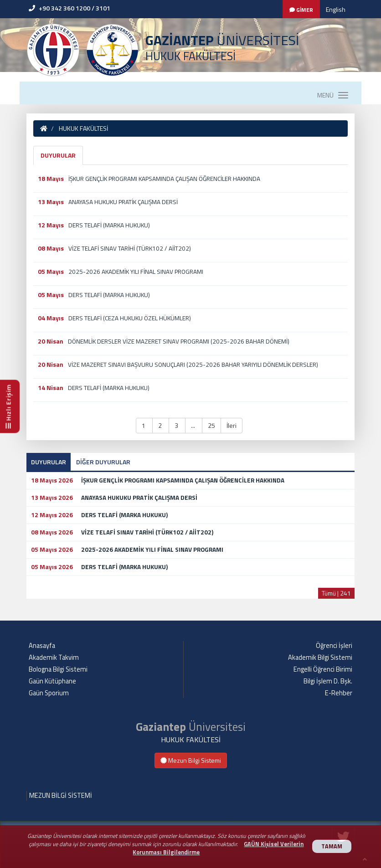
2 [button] (161, 425)
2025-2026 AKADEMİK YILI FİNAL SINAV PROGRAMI (136, 272)
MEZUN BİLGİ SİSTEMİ (61, 796)
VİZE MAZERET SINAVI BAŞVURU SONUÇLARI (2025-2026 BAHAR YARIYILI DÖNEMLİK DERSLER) (193, 365)
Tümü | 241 (336, 593)
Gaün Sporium (49, 693)
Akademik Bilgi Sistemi (320, 657)
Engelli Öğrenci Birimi (323, 669)
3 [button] (177, 425)
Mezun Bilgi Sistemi (191, 760)
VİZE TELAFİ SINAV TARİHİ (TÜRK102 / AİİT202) (130, 248)
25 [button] (211, 425)
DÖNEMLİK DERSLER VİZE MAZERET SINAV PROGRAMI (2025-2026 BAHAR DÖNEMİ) (179, 341)
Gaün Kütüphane (52, 681)
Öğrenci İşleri (334, 646)
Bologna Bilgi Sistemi (58, 669)
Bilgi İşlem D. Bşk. (328, 681)
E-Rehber (339, 693)
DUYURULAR (58, 155)
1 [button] (144, 425)
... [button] (194, 425)
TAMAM (332, 846)
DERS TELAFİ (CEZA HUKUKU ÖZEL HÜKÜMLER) (130, 318)
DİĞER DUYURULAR (103, 462)
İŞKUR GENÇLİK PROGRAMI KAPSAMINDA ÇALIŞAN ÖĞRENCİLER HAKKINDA (164, 179)
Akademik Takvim (54, 657)
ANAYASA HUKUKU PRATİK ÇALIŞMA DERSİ (123, 202)
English (336, 9)
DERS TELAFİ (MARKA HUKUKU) (109, 225)
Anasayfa (42, 646)
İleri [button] (232, 425)
